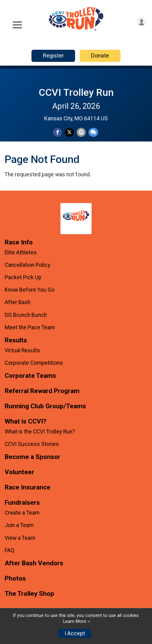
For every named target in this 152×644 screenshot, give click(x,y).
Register (53, 56)
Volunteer (19, 472)
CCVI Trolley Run (76, 92)
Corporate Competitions (34, 363)
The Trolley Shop (29, 594)
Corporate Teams (30, 376)
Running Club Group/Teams (45, 406)
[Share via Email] (81, 132)
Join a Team (19, 525)
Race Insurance (28, 487)
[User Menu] (142, 22)
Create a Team (22, 513)
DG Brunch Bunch (26, 315)
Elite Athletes (21, 253)
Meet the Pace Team (30, 327)
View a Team (20, 538)
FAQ (9, 550)
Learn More (75, 621)
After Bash (18, 302)
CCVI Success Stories (32, 444)
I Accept (75, 633)
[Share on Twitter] (69, 132)
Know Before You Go (30, 290)
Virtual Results (22, 350)
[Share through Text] (93, 132)
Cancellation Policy (27, 265)
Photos (15, 579)
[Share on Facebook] (57, 132)
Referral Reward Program (42, 391)
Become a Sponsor (33, 457)
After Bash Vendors (34, 563)
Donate (100, 56)
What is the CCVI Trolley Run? (40, 432)
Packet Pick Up (23, 277)
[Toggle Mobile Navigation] (17, 25)
